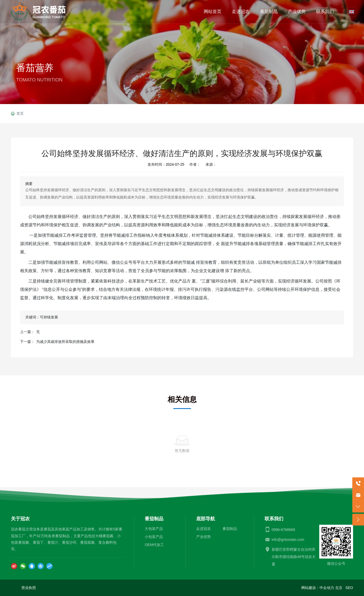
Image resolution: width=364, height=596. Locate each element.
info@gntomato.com (288, 540)
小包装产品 (154, 537)
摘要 (29, 184)
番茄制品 (230, 529)
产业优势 (203, 537)
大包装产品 (154, 529)
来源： (211, 164)
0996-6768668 (283, 530)
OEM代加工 (154, 545)
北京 (339, 588)
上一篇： (27, 332)
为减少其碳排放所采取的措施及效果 (65, 342)
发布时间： (157, 164)
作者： (195, 164)
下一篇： (27, 342)
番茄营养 (35, 68)
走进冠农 (203, 529)
